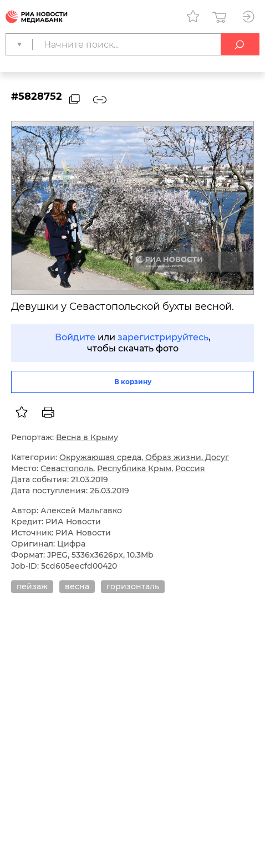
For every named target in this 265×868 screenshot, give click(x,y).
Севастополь (67, 468)
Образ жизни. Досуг (187, 457)
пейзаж (32, 586)
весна (77, 586)
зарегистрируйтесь (163, 337)
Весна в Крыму (87, 437)
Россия (190, 468)
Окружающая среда (100, 457)
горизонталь (133, 586)
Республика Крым (134, 468)
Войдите (75, 337)
